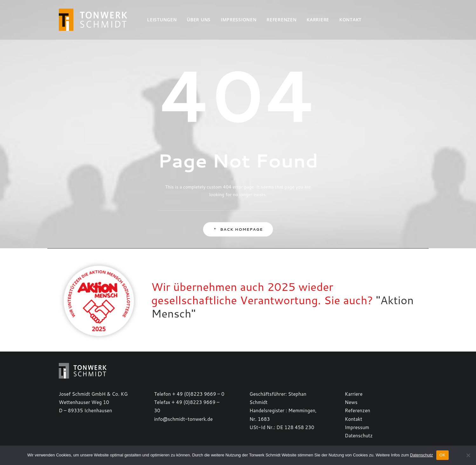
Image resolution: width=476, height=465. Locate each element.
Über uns (199, 20)
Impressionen (239, 20)
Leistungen (162, 20)
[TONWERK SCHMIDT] (93, 20)
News (351, 402)
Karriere (318, 20)
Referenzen (282, 20)
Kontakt (350, 20)
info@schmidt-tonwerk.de (183, 419)
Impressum (357, 427)
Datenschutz (359, 436)
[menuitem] (162, 20)
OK (442, 455)
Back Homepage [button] (238, 229)
